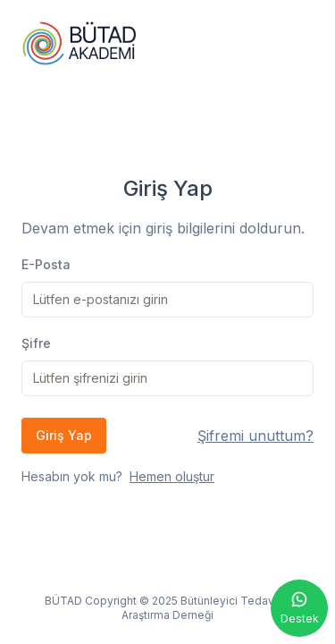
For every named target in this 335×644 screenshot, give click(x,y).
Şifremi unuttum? (255, 436)
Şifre (36, 343)
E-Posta (46, 264)
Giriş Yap (64, 435)
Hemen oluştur (172, 476)
